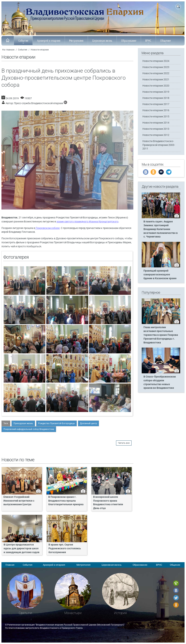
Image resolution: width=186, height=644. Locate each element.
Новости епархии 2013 (156, 129)
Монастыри (73, 613)
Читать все (124, 443)
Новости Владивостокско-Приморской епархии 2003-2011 (159, 145)
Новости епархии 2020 (156, 86)
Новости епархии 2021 (156, 80)
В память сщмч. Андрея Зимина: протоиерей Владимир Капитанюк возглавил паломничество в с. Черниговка (161, 229)
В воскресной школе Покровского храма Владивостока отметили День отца (108, 503)
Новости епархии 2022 (156, 73)
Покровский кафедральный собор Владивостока (29, 429)
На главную (8, 50)
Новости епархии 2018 (156, 98)
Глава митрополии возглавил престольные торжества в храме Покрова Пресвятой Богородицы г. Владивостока (161, 335)
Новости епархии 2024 (156, 61)
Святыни (25, 613)
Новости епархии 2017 (156, 104)
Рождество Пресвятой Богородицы (56, 423)
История (120, 613)
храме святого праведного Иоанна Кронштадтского (87, 222)
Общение (166, 42)
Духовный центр (88, 423)
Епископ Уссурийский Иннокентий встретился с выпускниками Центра (19, 501)
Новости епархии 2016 (156, 110)
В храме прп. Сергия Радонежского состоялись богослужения (65, 548)
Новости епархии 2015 (156, 117)
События (23, 42)
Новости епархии (40, 50)
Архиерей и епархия (49, 42)
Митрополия (76, 42)
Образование (129, 42)
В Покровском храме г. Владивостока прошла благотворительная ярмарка (66, 501)
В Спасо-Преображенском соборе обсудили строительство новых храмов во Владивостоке (160, 382)
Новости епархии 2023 (156, 67)
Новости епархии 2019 (156, 92)
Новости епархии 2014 (156, 123)
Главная (10, 565)
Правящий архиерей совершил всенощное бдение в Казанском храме (160, 275)
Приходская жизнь (23, 423)
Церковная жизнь (102, 42)
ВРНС (148, 42)
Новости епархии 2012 (156, 135)
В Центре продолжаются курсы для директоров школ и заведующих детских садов (22, 548)
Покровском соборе (47, 228)
